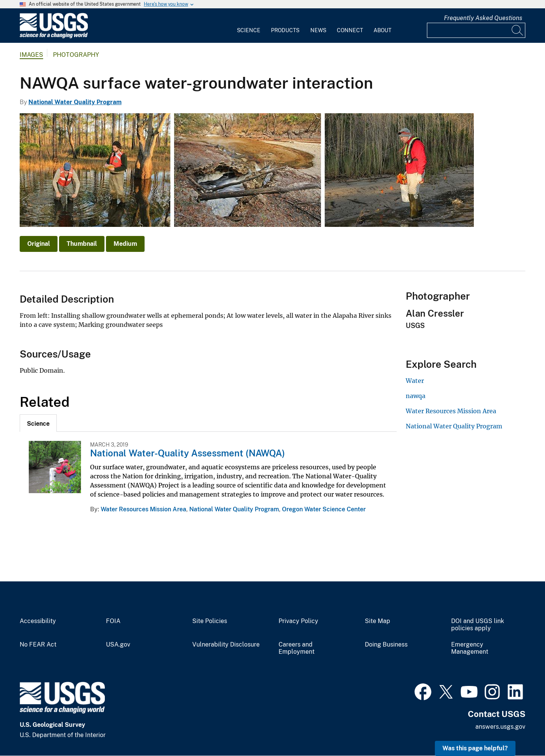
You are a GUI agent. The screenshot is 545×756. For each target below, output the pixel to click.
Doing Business (386, 645)
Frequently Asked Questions (483, 18)
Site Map (378, 621)
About (382, 30)
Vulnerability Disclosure (226, 645)
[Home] (54, 37)
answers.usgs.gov (500, 727)
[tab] (38, 423)
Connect (350, 30)
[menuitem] (249, 26)
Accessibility (38, 621)
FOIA (113, 621)
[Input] (476, 30)
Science (249, 30)
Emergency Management (470, 648)
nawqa (416, 396)
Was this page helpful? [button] (475, 748)
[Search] (518, 30)
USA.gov (118, 645)
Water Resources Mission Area (143, 509)
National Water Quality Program (75, 102)
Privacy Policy (298, 621)
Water (415, 381)
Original (39, 244)
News (318, 30)
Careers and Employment (297, 648)
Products (285, 30)
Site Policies (210, 621)
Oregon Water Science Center (324, 509)
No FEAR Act (38, 645)
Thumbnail (82, 244)
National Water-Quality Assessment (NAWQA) (188, 453)
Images (31, 55)
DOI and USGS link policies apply (478, 625)
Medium (125, 244)
